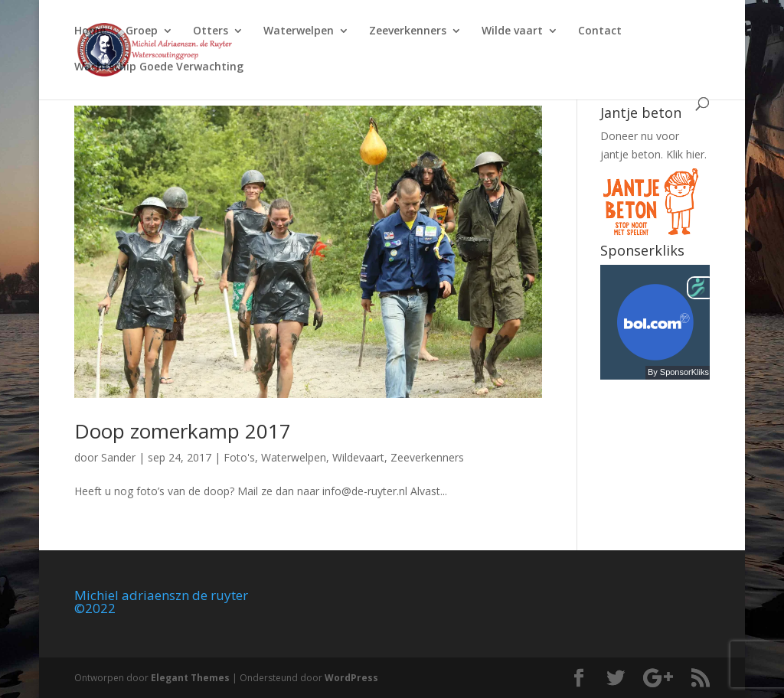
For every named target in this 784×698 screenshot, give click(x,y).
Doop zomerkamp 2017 (183, 431)
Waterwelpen (299, 31)
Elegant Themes (190, 678)
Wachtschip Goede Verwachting (159, 67)
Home (90, 31)
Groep (142, 31)
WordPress (351, 678)
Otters (211, 31)
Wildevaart (358, 457)
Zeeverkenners (408, 31)
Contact (600, 31)
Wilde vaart (512, 31)
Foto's (239, 457)
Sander (118, 457)
